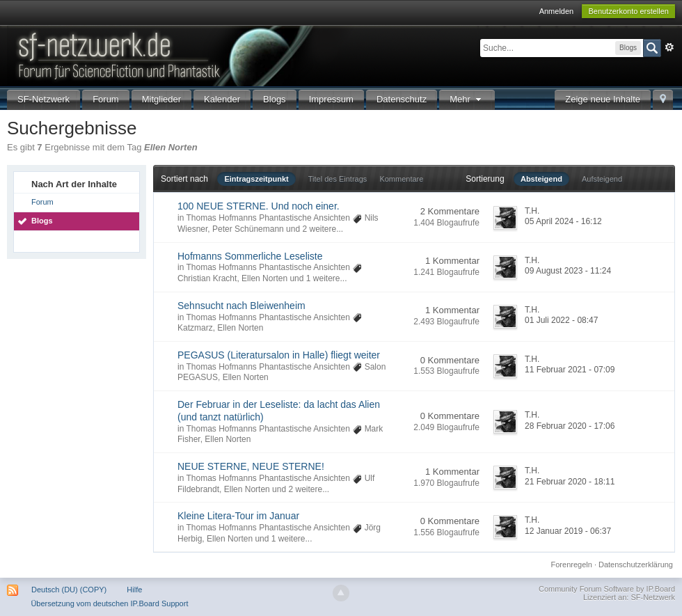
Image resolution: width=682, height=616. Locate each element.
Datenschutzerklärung (636, 564)
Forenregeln (572, 564)
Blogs (275, 99)
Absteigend (541, 179)
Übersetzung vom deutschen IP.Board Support (109, 603)
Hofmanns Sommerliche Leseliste (250, 256)
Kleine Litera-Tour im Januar (238, 516)
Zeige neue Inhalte (603, 99)
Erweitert (669, 47)
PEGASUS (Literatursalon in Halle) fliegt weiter (279, 355)
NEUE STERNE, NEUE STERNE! (251, 466)
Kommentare (401, 179)
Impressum (331, 99)
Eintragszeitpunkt (256, 179)
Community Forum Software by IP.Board (607, 589)
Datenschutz (402, 99)
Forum (106, 99)
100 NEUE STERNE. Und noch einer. (259, 206)
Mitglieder (161, 99)
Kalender (222, 99)
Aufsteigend (602, 179)
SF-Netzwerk (43, 99)
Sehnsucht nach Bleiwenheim (241, 306)
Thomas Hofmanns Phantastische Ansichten (268, 218)
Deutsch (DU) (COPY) (69, 590)
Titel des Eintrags (338, 179)
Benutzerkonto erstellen (628, 11)
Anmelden (557, 11)
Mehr (467, 99)
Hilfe (134, 590)
